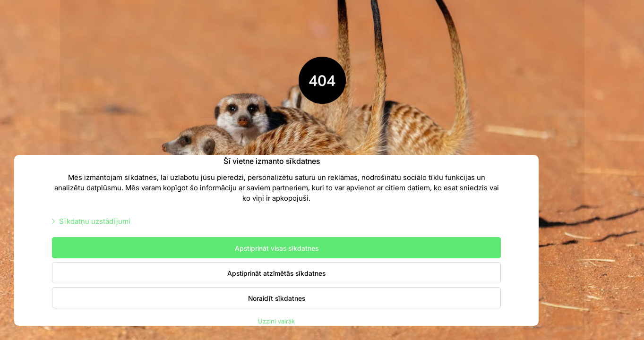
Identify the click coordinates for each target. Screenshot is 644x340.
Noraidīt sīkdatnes (277, 298)
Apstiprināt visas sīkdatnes (277, 248)
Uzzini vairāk (276, 321)
